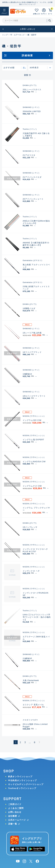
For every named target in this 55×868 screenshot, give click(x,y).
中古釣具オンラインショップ (22, 780)
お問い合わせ (15, 812)
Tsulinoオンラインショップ (22, 788)
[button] (3, 29)
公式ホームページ (17, 820)
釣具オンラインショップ (20, 776)
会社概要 (13, 816)
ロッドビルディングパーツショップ (26, 784)
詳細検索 (27, 55)
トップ (5, 35)
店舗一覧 (13, 824)
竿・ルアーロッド (18, 35)
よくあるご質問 (16, 808)
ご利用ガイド (15, 804)
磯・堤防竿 (32, 35)
